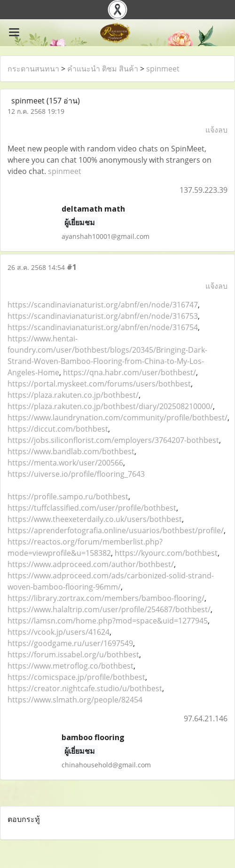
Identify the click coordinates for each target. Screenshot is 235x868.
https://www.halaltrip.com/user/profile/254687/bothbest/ (109, 609)
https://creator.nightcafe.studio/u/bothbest (85, 688)
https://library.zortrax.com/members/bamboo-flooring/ (106, 598)
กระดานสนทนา (33, 69)
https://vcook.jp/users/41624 (59, 632)
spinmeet (163, 69)
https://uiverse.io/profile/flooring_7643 (76, 474)
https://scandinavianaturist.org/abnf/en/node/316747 (103, 305)
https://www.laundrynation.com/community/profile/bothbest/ (117, 418)
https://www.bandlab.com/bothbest (71, 451)
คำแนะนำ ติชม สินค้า (103, 69)
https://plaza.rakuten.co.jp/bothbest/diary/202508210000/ (110, 406)
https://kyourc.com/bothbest (166, 553)
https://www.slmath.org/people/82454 (75, 700)
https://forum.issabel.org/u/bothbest (73, 655)
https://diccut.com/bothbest (58, 429)
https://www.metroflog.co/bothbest (70, 666)
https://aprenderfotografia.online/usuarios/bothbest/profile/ (116, 530)
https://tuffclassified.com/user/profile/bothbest (92, 508)
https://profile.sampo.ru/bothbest (68, 497)
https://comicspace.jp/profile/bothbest (76, 677)
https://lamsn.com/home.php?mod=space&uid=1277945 (108, 621)
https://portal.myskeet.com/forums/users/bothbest (99, 384)
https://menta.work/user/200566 (65, 463)
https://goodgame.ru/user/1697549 (70, 643)
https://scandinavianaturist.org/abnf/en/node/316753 (103, 316)
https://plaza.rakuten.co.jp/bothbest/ (73, 395)
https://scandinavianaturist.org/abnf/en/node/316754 (103, 327)
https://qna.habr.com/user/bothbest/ (129, 372)
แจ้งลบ (216, 130)
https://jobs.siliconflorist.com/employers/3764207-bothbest (113, 440)
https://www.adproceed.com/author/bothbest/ (91, 564)
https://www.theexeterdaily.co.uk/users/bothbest (95, 519)
